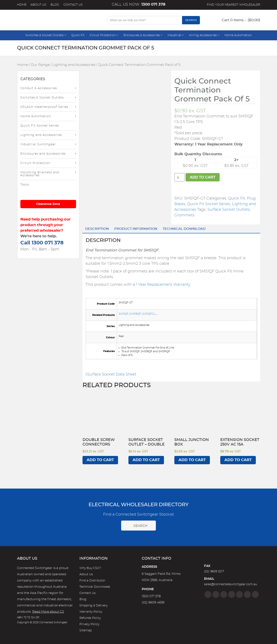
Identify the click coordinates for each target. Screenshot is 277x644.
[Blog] (255, 594)
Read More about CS (48, 612)
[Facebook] (208, 594)
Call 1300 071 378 (42, 243)
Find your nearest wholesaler (233, 5)
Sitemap (86, 630)
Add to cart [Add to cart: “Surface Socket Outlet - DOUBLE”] (146, 460)
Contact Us (73, 5)
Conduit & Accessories (39, 88)
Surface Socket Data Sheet (111, 374)
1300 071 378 (151, 596)
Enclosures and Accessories (43, 154)
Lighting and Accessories (74, 65)
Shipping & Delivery (94, 606)
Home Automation (238, 35)
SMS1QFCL (149, 314)
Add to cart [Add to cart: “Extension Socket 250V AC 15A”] (238, 460)
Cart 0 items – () (241, 20)
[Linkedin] (232, 594)
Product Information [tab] (136, 229)
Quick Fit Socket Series (40, 126)
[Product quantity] (180, 177)
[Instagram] (216, 594)
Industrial (174, 35)
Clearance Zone (48, 204)
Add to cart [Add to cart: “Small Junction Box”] (192, 460)
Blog (55, 5)
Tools (25, 185)
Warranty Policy (91, 612)
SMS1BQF (135, 314)
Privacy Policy (89, 624)
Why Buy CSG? (90, 568)
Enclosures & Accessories (142, 35)
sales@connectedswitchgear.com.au (231, 584)
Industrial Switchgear (38, 144)
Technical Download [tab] (184, 229)
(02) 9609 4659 (153, 603)
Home (22, 5)
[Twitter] (224, 594)
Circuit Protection (103, 35)
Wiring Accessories (203, 35)
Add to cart (203, 177)
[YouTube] (247, 594)
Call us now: (139, 5)
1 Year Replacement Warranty (163, 285)
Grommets (184, 215)
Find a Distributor (92, 581)
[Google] (239, 594)
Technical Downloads (95, 587)
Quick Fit (78, 35)
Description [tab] (97, 229)
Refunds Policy (90, 618)
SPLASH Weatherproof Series (44, 107)
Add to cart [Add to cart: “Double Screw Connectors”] (100, 460)
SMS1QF (124, 314)
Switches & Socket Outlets (44, 35)
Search (191, 20)
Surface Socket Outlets (229, 210)
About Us (38, 5)
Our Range (40, 65)
